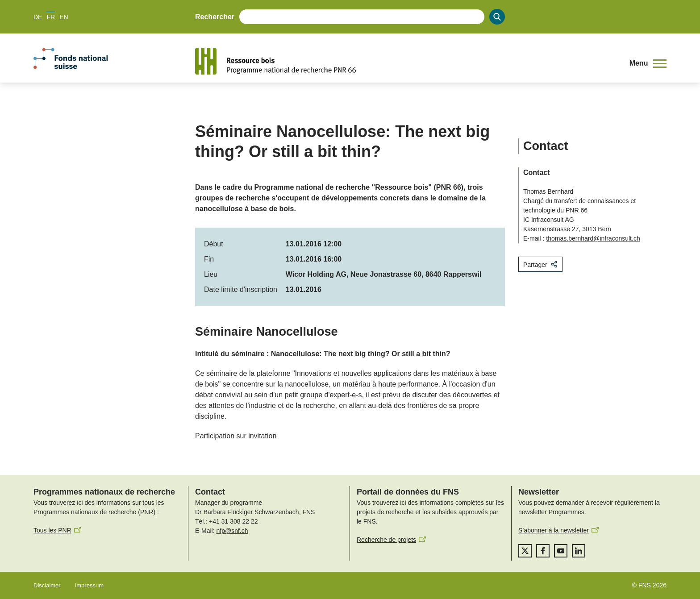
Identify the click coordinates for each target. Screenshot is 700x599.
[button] (648, 63)
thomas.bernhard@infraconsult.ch (593, 238)
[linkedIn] (579, 551)
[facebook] (543, 551)
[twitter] (525, 551)
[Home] (406, 61)
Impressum (89, 585)
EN (64, 17)
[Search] (497, 17)
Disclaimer (47, 585)
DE (38, 17)
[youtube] (561, 551)
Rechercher (215, 17)
